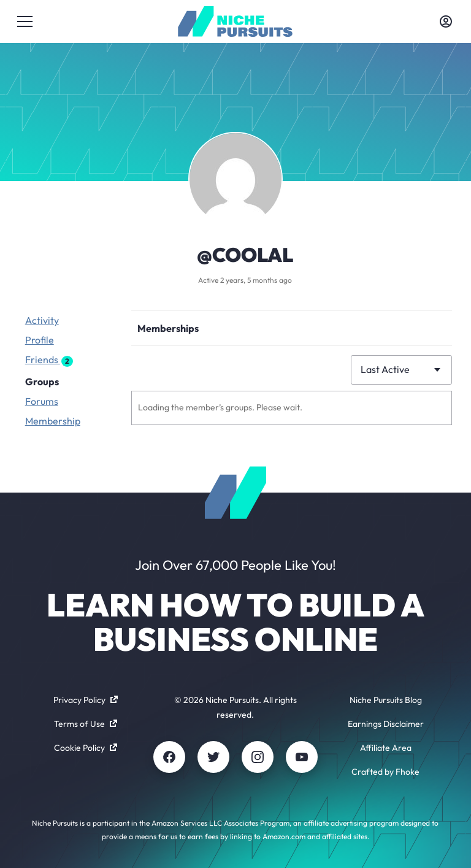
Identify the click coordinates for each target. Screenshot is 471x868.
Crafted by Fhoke (385, 772)
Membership (53, 421)
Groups (42, 382)
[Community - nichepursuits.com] (235, 21)
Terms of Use (86, 724)
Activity (42, 320)
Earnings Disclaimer (386, 724)
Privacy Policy (86, 700)
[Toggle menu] (25, 21)
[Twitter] (213, 757)
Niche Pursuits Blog (386, 700)
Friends (49, 360)
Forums (42, 401)
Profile (40, 340)
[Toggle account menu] (446, 21)
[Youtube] (302, 757)
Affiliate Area (386, 748)
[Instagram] (258, 757)
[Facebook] (169, 757)
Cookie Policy (86, 748)
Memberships (168, 328)
